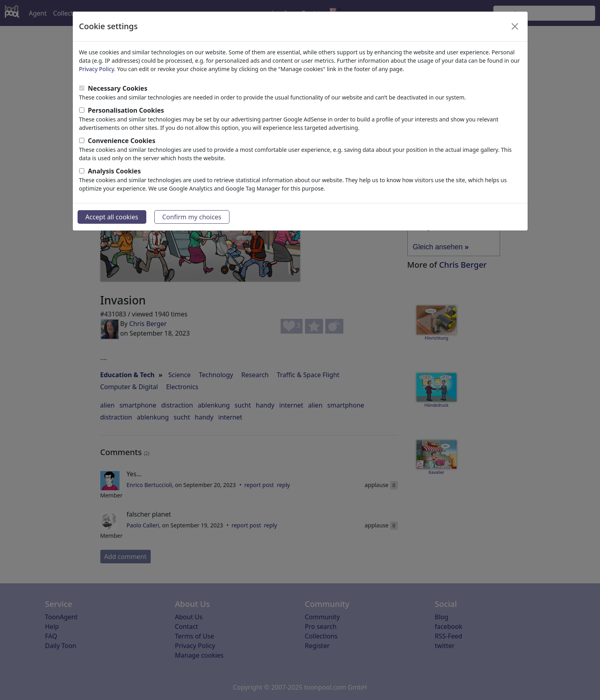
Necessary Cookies (118, 88)
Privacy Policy (97, 69)
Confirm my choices (192, 217)
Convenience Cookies (122, 141)
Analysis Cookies (115, 171)
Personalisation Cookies (126, 110)
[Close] (515, 26)
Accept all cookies (112, 217)
